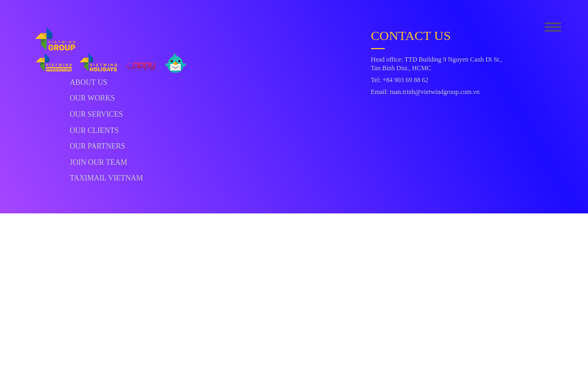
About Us (88, 82)
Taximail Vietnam (106, 178)
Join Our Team (98, 162)
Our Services (96, 114)
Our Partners (98, 146)
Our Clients (94, 130)
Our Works (92, 98)
